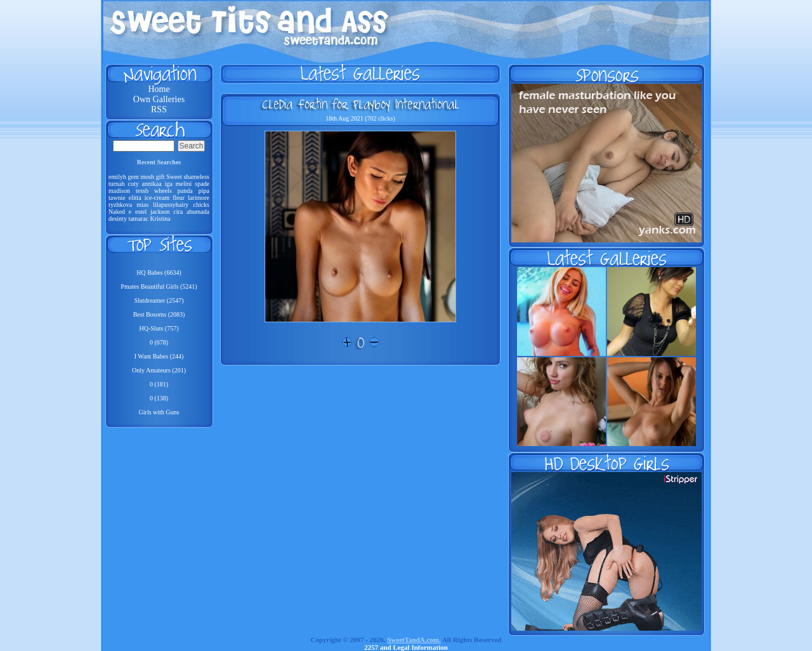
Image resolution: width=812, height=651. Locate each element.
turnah (117, 184)
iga (169, 184)
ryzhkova (120, 205)
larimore (199, 198)
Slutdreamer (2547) (159, 300)
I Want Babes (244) (159, 356)
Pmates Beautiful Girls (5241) (159, 286)
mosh (147, 177)
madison (119, 191)
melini (184, 184)
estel (141, 212)
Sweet (174, 177)
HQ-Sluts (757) (159, 328)
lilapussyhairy (171, 205)
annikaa (152, 184)
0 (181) (159, 384)
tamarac (138, 219)
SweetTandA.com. (414, 640)
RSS (159, 109)
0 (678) (159, 342)
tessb (142, 191)
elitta (135, 198)
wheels (163, 191)
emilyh (117, 177)
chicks (201, 205)
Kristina (160, 219)
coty (133, 184)
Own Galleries (159, 99)
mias (142, 205)
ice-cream (157, 198)
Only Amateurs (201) (159, 370)
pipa (204, 191)
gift (160, 177)
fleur (179, 198)
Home (159, 89)
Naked (117, 212)
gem (133, 177)
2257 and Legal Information (406, 647)
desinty (118, 219)
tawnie (117, 198)
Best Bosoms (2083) (159, 314)
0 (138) (159, 398)
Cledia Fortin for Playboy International (361, 104)
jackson (160, 212)
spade (202, 184)
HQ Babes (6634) (159, 273)
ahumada (198, 212)
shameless (196, 177)
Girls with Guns (159, 412)
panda (185, 191)
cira (178, 212)
